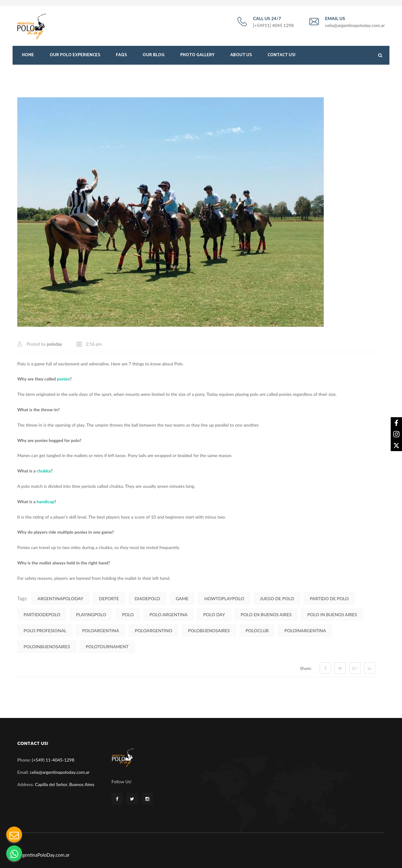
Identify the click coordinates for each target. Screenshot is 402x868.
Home (28, 56)
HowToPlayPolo (224, 598)
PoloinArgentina (305, 630)
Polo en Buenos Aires (266, 614)
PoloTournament (107, 646)
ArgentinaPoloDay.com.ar (43, 854)
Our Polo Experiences (75, 56)
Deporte (109, 598)
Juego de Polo (277, 598)
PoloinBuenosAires (47, 646)
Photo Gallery (197, 56)
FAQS (121, 56)
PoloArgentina (100, 630)
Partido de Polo (329, 598)
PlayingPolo (91, 614)
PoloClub (257, 630)
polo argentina (168, 614)
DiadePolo (147, 598)
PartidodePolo (42, 614)
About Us (241, 56)
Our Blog (154, 56)
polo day (214, 614)
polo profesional (45, 630)
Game (182, 598)
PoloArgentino (153, 630)
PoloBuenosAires (209, 630)
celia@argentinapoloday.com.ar (60, 772)
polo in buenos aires (332, 614)
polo (128, 614)
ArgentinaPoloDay (60, 598)
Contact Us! (281, 56)
